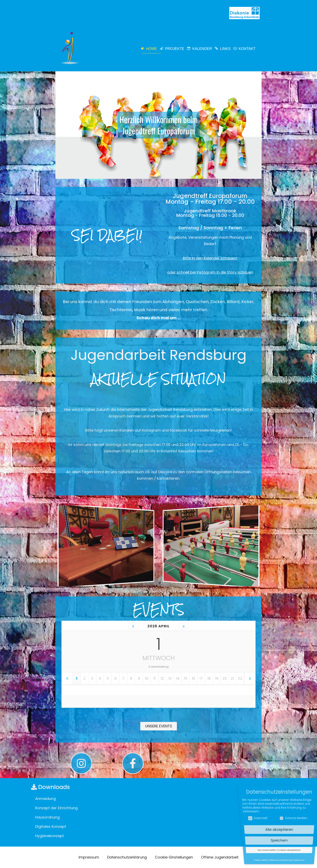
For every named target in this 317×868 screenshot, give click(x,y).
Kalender (202, 49)
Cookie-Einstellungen (174, 857)
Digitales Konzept (51, 826)
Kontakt (247, 49)
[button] (62, 546)
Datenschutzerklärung (127, 857)
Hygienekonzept (50, 836)
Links (225, 49)
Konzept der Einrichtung (56, 808)
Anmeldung (45, 799)
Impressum (89, 857)
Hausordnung (47, 817)
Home (151, 49)
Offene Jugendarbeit (220, 857)
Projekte (175, 49)
